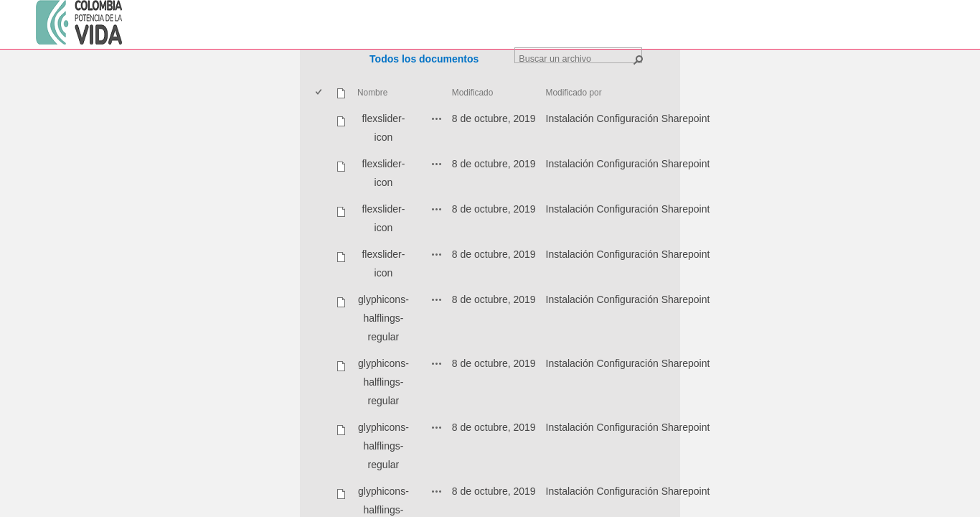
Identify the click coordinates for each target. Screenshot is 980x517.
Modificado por (574, 93)
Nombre (372, 93)
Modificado (473, 93)
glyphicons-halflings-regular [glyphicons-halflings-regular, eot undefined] (383, 318)
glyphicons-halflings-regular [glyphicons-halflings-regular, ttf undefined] (383, 446)
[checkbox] (320, 93)
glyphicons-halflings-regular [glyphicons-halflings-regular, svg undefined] (383, 382)
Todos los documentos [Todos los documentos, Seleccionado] (424, 59)
